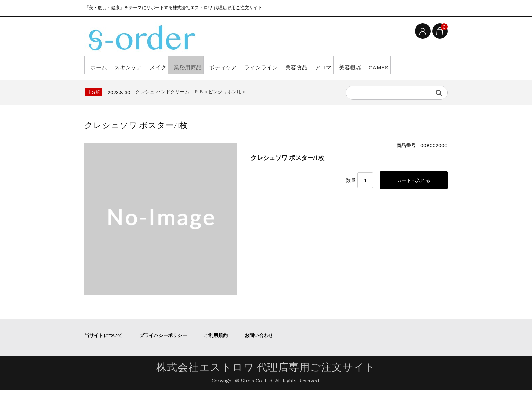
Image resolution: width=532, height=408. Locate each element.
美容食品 (353, 64)
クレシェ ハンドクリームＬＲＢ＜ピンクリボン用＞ (191, 110)
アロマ (388, 64)
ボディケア (261, 64)
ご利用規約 (216, 353)
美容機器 (424, 64)
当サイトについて (103, 353)
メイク (178, 64)
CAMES (102, 82)
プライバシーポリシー (163, 353)
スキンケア (139, 64)
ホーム (101, 64)
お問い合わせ (259, 353)
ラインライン (308, 64)
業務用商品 (216, 64)
